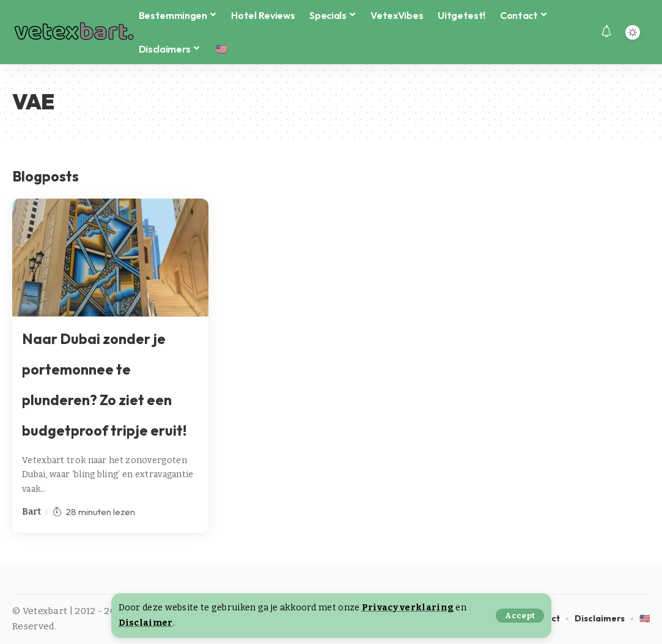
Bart (31, 511)
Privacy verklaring (408, 608)
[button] (520, 616)
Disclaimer (146, 623)
